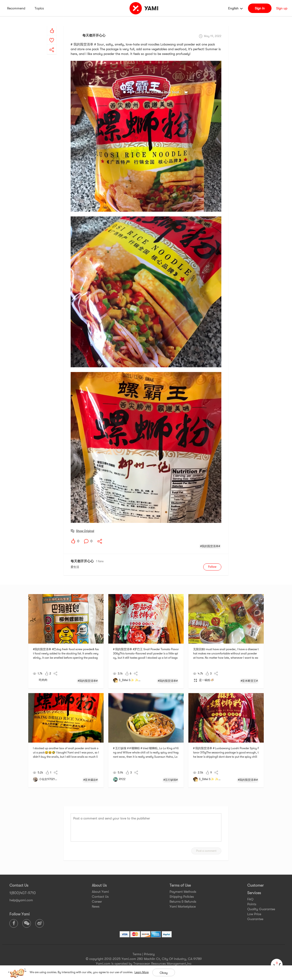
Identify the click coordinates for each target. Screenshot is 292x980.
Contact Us (100, 897)
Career (97, 901)
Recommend (16, 8)
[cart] (277, 965)
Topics (39, 8)
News (96, 906)
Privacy (149, 954)
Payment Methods (183, 892)
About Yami (100, 892)
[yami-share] (52, 45)
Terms (137, 954)
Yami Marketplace (183, 906)
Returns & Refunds (183, 901)
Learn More (142, 972)
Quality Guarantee (261, 909)
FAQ (250, 899)
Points (252, 904)
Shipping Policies (182, 897)
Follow (212, 567)
